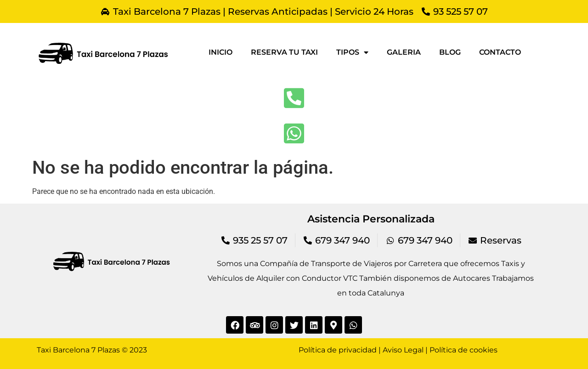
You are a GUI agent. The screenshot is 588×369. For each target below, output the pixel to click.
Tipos (352, 52)
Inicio (220, 52)
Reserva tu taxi (284, 52)
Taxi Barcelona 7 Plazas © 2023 (92, 350)
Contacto (500, 52)
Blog (450, 52)
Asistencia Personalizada (371, 219)
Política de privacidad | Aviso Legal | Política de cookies (398, 350)
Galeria (404, 52)
